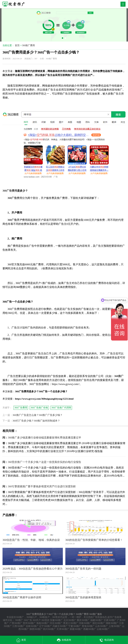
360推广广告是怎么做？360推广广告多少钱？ (37, 415)
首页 (17, 45)
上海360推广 (115, 626)
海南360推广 (43, 623)
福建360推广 (97, 620)
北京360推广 (70, 620)
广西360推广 (16, 623)
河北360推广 (56, 623)
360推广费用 (28, 45)
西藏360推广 (90, 629)
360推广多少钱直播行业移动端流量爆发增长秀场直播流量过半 (44, 438)
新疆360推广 (76, 629)
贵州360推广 (29, 623)
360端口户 (32, 617)
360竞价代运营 (60, 617)
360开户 (37, 620)
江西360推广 (19, 626)
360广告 (28, 620)
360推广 (20, 617)
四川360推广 (49, 629)
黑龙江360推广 (71, 623)
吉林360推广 (32, 626)
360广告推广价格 (39, 408)
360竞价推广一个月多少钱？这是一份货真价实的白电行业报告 (44, 462)
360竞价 (45, 620)
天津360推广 (63, 629)
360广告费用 (21, 408)
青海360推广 (88, 626)
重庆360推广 (83, 620)
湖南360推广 (112, 623)
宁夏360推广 (75, 626)
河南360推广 (85, 623)
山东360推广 (102, 626)
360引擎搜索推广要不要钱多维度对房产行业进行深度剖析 (42, 486)
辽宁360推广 (46, 626)
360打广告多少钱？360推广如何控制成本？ (36, 421)
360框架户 (44, 617)
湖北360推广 (99, 623)
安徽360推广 (56, 620)
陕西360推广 (36, 629)
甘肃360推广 (110, 620)
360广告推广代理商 (61, 408)
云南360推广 (103, 629)
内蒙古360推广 (60, 626)
